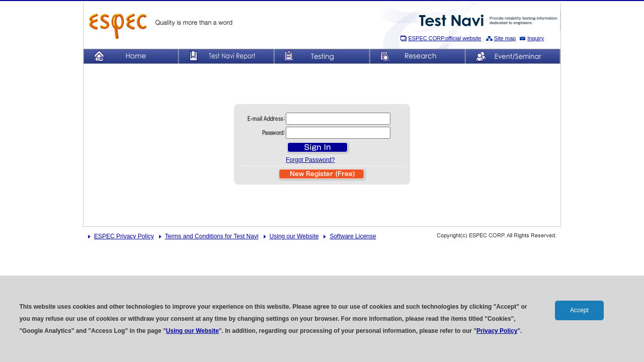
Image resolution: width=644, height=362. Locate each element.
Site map (505, 38)
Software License (353, 236)
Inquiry (536, 38)
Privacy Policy (497, 331)
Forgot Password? (310, 160)
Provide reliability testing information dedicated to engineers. (489, 21)
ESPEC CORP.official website (445, 38)
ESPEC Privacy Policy (124, 236)
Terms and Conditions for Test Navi (212, 236)
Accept (579, 310)
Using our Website (294, 236)
